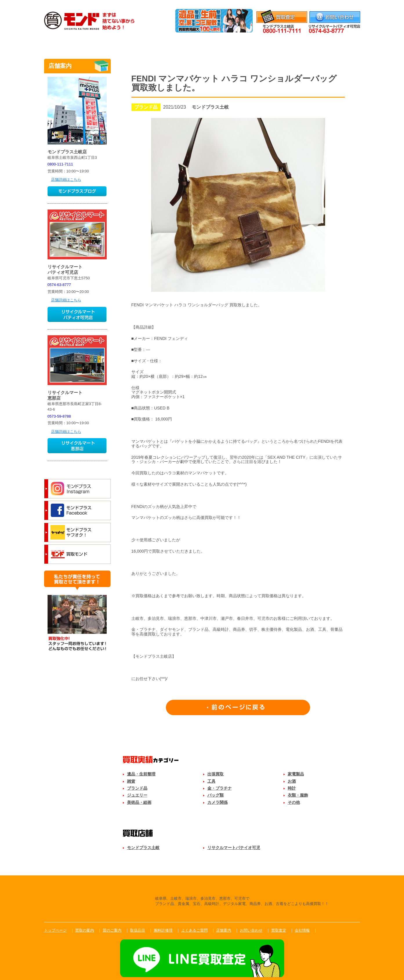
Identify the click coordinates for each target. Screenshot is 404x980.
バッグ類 (215, 795)
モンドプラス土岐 (143, 848)
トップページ (55, 930)
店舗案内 (338, 44)
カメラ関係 (218, 802)
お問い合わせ (251, 930)
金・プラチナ (220, 788)
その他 (294, 802)
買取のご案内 (111, 44)
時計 (292, 788)
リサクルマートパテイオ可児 (234, 848)
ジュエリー (137, 795)
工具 (211, 781)
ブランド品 (137, 788)
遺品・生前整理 (141, 774)
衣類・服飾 (298, 795)
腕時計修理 (247, 44)
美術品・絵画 (139, 802)
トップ (66, 44)
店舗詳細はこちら (66, 180)
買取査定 (279, 930)
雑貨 (131, 781)
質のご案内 (157, 44)
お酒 (292, 781)
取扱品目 (202, 44)
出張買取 (215, 774)
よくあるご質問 (293, 44)
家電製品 (296, 774)
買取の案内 (85, 930)
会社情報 (353, 4)
